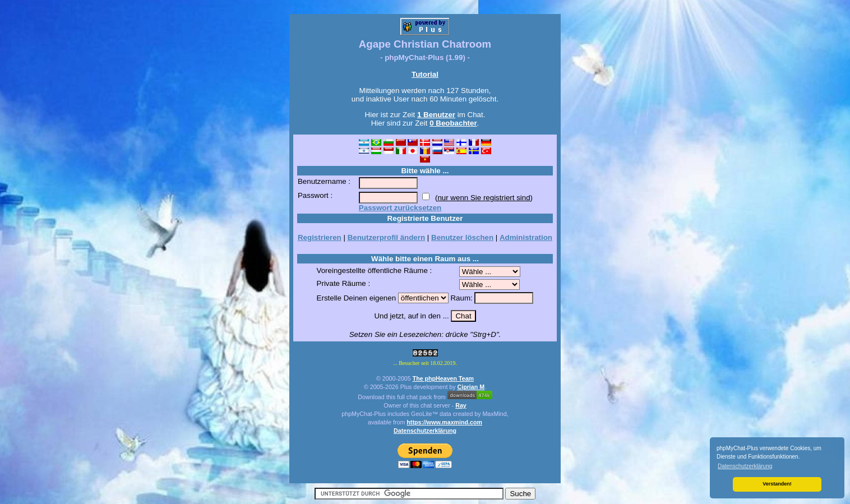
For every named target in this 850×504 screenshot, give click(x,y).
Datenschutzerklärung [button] (745, 466)
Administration (526, 237)
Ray (461, 405)
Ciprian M (471, 387)
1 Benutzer (436, 115)
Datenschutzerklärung (425, 431)
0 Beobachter (453, 123)
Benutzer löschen (462, 237)
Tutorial (425, 74)
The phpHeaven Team (443, 378)
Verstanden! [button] (777, 484)
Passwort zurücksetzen (400, 208)
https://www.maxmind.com (444, 422)
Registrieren (320, 237)
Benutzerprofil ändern (386, 237)
